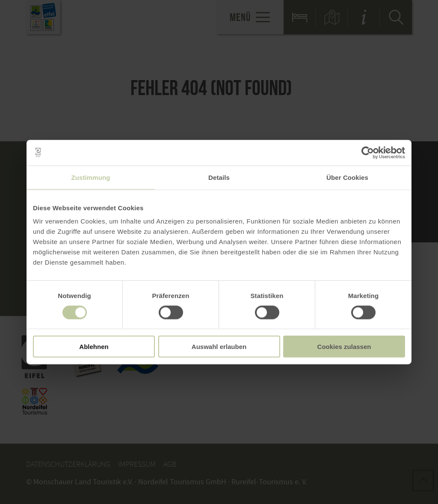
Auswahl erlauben (219, 347)
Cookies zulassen (344, 347)
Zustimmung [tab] (91, 177)
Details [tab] (219, 177)
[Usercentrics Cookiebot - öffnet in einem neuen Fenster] (368, 152)
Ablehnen (94, 347)
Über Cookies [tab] (347, 177)
